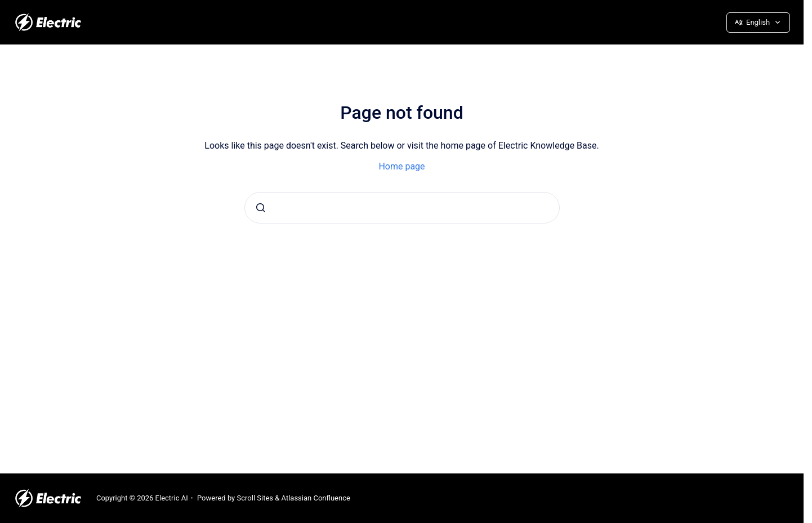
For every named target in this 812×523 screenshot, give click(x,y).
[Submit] (261, 208)
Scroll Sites (255, 498)
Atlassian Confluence (316, 498)
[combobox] (402, 208)
